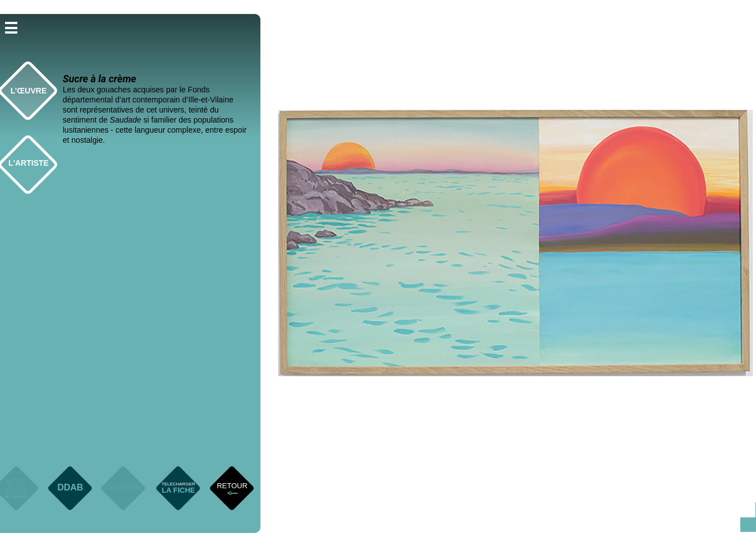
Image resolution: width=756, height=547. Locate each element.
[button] (11, 27)
